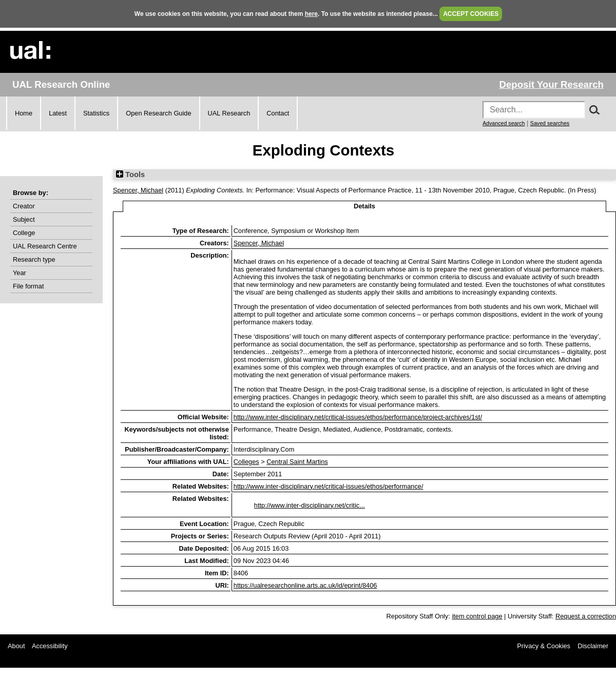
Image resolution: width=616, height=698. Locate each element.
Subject (24, 219)
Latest (58, 113)
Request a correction (586, 616)
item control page (477, 616)
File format (28, 286)
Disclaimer (593, 646)
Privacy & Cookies (544, 646)
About (16, 646)
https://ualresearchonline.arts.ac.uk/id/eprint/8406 (305, 585)
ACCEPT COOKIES (471, 14)
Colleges (246, 462)
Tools (130, 174)
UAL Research (229, 113)
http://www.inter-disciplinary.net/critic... (310, 505)
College (24, 233)
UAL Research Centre (45, 246)
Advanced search (504, 123)
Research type (34, 259)
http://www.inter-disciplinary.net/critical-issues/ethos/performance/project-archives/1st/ (358, 417)
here (311, 14)
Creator (24, 206)
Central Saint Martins (297, 462)
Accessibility (50, 646)
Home (24, 113)
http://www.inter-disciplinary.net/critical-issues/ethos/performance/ (329, 486)
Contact (278, 113)
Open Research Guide (158, 113)
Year (20, 273)
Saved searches (550, 123)
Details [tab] (364, 206)
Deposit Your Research (551, 84)
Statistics (96, 113)
